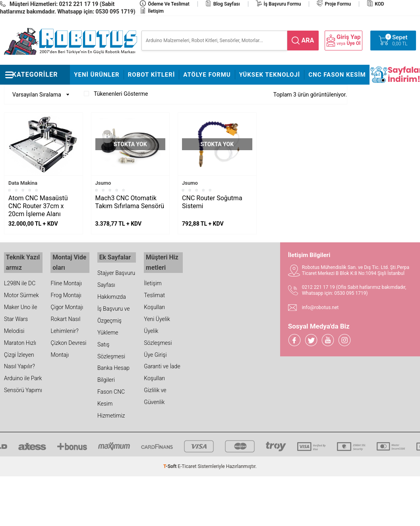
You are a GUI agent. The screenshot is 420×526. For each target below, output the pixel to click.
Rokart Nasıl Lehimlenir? (65, 321)
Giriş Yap (348, 37)
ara (308, 40)
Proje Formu (338, 4)
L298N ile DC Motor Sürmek (21, 286)
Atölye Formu (207, 75)
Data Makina (23, 183)
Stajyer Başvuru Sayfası (116, 278)
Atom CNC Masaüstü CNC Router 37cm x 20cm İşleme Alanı (38, 206)
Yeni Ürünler (97, 75)
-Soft (170, 466)
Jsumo (103, 183)
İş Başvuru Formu (283, 4)
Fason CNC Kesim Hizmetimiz (111, 403)
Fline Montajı (66, 280)
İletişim (156, 11)
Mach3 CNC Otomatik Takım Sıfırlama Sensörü (130, 202)
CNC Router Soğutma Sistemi (212, 202)
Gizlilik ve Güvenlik (155, 393)
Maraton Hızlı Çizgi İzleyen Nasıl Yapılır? (20, 351)
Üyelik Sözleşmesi (158, 333)
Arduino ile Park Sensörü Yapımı (23, 381)
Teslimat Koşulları (154, 298)
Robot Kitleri (152, 75)
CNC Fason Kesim (337, 75)
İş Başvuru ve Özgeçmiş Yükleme (114, 319)
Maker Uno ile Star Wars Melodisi (20, 315)
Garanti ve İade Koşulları (162, 369)
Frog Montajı (66, 292)
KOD (379, 4)
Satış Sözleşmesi (111, 349)
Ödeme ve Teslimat (168, 4)
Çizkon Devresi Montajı (68, 345)
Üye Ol (353, 43)
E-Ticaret (187, 466)
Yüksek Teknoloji (270, 75)
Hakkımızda (112, 296)
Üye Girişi (155, 351)
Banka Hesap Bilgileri (113, 373)
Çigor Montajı (67, 304)
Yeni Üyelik (157, 315)
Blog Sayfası (227, 4)
